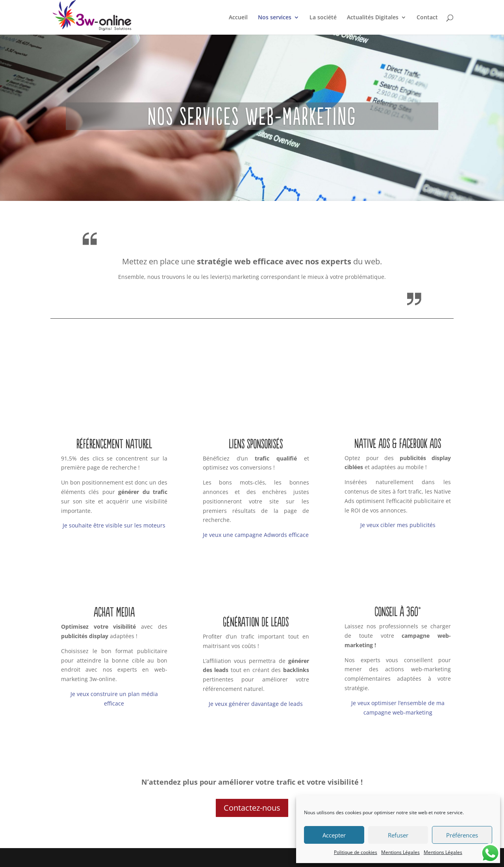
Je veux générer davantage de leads (256, 704)
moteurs (154, 525)
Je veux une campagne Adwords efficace (256, 535)
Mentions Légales (400, 852)
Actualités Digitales (373, 18)
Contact (427, 18)
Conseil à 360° (398, 611)
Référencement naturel (114, 444)
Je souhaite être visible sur (98, 525)
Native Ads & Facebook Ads (398, 443)
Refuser (398, 835)
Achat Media (114, 612)
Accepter (334, 835)
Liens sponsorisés (256, 444)
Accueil (238, 18)
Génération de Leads (256, 622)
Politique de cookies (356, 852)
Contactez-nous (252, 808)
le (136, 525)
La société (323, 18)
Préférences (462, 835)
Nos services (275, 18)
